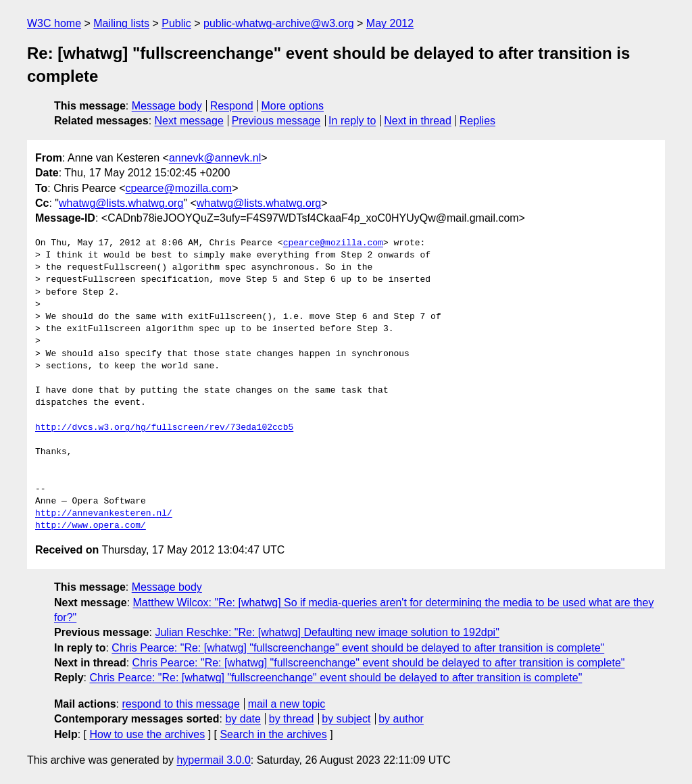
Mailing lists (121, 23)
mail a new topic (287, 704)
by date (243, 719)
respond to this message (180, 704)
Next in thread (418, 121)
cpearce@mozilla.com (179, 188)
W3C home (54, 23)
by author (401, 719)
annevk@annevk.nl (215, 158)
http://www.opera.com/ (91, 526)
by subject (346, 719)
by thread (292, 719)
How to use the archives (147, 734)
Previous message (276, 121)
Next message (189, 121)
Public (176, 23)
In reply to (352, 121)
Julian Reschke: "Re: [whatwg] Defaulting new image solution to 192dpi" (327, 632)
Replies (477, 121)
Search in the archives (273, 734)
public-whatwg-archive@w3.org (279, 23)
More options (293, 106)
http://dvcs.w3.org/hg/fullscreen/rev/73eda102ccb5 (164, 428)
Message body (167, 106)
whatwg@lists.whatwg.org (121, 203)
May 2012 (390, 23)
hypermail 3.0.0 (213, 760)
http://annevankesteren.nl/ (104, 514)
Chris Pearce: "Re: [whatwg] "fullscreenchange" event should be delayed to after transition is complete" (358, 648)
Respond (232, 106)
